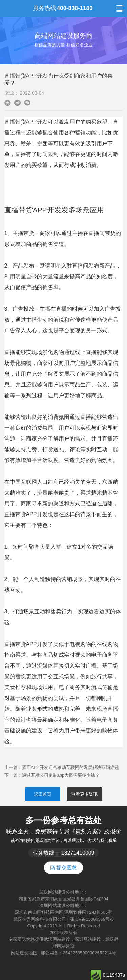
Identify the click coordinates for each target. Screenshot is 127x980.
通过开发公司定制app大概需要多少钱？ (61, 775)
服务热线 (63, 8)
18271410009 (78, 852)
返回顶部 (119, 947)
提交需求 (63, 867)
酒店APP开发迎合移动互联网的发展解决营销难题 (70, 767)
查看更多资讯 (84, 794)
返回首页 (43, 794)
